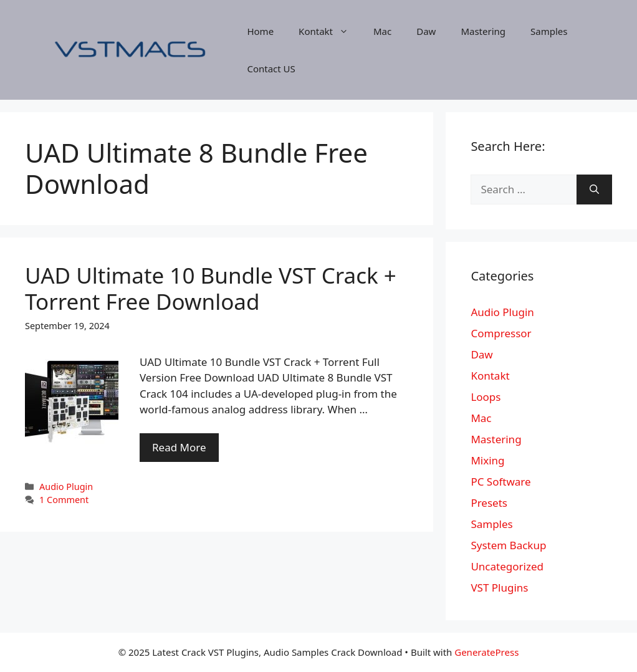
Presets (489, 503)
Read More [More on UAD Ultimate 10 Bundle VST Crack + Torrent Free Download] (179, 447)
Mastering (483, 31)
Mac (382, 31)
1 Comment (64, 500)
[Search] (594, 190)
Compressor (501, 333)
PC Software (501, 482)
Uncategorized (507, 566)
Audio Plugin (66, 487)
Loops (486, 397)
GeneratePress (486, 652)
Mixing (487, 460)
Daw (426, 31)
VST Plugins (499, 588)
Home (260, 31)
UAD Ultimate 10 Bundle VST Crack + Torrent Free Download (211, 288)
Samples (549, 31)
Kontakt (330, 31)
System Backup (508, 545)
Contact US (271, 69)
